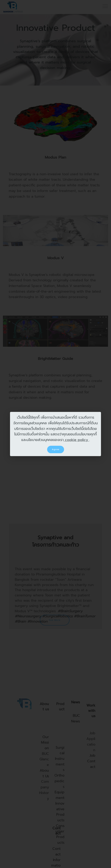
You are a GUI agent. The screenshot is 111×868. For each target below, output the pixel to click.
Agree (56, 449)
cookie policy (76, 440)
